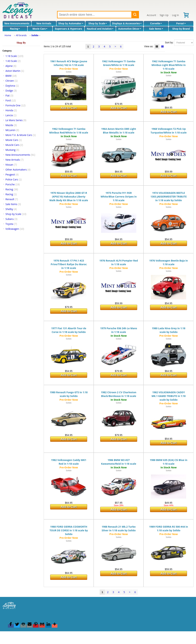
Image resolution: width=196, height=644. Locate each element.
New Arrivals (44, 23)
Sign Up (164, 15)
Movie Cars (40, 29)
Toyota (9, 224)
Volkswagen (12, 229)
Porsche (10, 184)
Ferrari (181, 23)
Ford (8, 100)
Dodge (9, 91)
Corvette (156, 23)
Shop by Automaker (71, 23)
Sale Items (156, 29)
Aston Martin (13, 71)
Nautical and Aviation (100, 29)
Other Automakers (16, 170)
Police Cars (12, 179)
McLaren (10, 130)
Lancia (9, 115)
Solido (35, 35)
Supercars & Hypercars (68, 29)
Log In (175, 15)
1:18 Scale (11, 56)
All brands (21, 35)
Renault (10, 199)
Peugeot (10, 174)
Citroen (10, 81)
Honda (9, 110)
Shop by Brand (181, 29)
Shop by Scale (98, 23)
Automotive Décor (130, 29)
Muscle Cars (12, 145)
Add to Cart (69, 108)
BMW (9, 76)
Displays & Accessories (127, 23)
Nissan (9, 165)
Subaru (10, 219)
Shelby (9, 209)
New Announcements (17, 23)
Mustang (10, 150)
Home (8, 35)
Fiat (8, 95)
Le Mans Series (14, 120)
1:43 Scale (11, 61)
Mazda (9, 125)
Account (152, 15)
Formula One (13, 105)
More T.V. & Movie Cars (19, 135)
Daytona (10, 86)
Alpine (9, 66)
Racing (15, 29)
